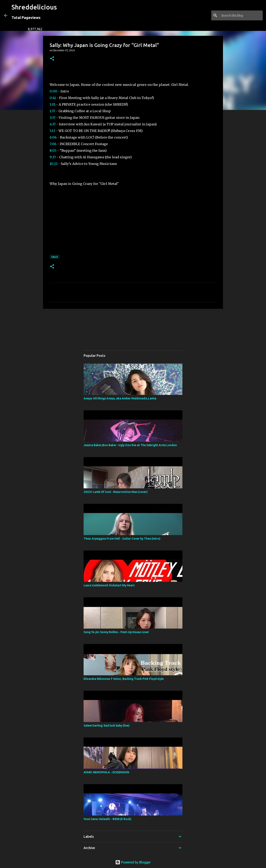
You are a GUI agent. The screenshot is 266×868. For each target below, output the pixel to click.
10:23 (54, 164)
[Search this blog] (241, 15)
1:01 (52, 104)
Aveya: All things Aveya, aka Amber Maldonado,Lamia (120, 398)
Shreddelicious (34, 7)
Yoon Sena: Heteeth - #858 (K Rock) (107, 819)
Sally (55, 257)
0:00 (53, 91)
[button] (52, 59)
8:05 (53, 150)
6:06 (53, 137)
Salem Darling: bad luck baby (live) (107, 726)
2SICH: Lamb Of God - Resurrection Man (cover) (116, 492)
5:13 (52, 131)
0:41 (53, 98)
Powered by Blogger (133, 862)
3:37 (52, 118)
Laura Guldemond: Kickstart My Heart (109, 585)
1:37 (52, 111)
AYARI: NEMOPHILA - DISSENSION (106, 772)
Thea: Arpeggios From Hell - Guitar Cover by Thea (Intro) (122, 539)
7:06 (53, 144)
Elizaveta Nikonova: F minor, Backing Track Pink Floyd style (124, 679)
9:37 (53, 157)
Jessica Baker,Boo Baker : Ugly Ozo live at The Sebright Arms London (130, 445)
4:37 (53, 124)
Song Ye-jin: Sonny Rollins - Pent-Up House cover (116, 632)
